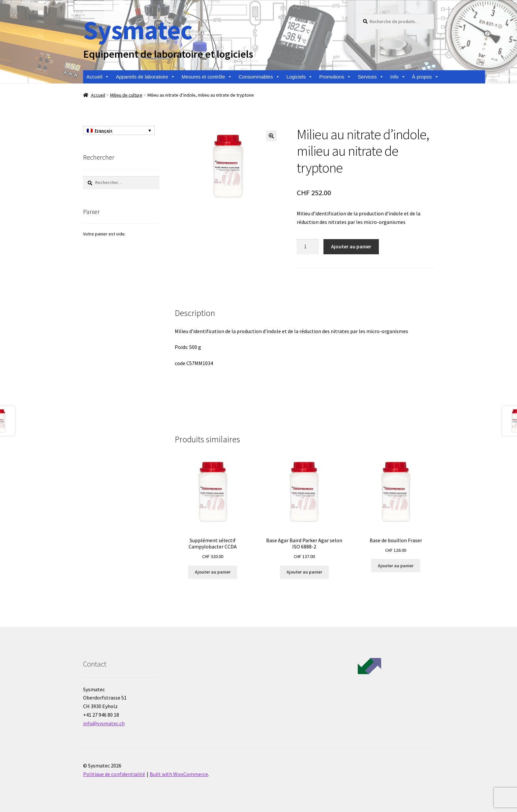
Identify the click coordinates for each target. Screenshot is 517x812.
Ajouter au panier (351, 246)
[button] (271, 136)
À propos (426, 77)
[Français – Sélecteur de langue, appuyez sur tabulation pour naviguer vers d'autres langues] (119, 131)
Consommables (259, 77)
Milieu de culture (126, 95)
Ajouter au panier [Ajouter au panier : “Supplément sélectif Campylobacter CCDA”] (213, 572)
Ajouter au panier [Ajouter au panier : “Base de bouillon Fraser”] (396, 566)
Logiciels (300, 77)
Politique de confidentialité (114, 774)
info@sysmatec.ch (104, 723)
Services (371, 77)
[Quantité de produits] (308, 247)
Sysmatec (138, 30)
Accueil (98, 77)
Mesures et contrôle (207, 77)
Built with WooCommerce (179, 774)
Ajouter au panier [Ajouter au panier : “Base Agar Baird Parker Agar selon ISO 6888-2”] (304, 572)
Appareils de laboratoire (145, 77)
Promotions (335, 77)
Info (398, 77)
